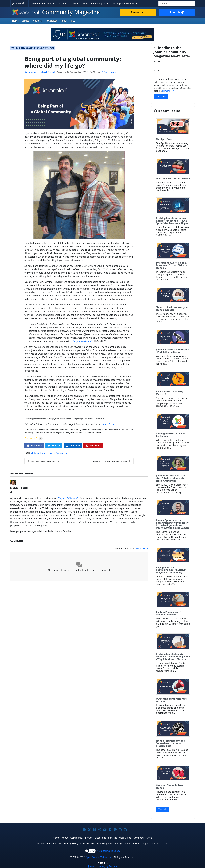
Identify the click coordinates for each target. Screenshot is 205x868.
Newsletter (51, 21)
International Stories (43, 453)
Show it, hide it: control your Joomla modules (172, 309)
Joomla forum (108, 424)
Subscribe (161, 97)
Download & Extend (41, 4)
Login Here (142, 549)
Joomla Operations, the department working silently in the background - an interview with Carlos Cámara (173, 524)
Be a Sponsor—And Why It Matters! (171, 393)
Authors (37, 21)
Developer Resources (123, 4)
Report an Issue (151, 843)
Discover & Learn (67, 4)
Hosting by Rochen (102, 866)
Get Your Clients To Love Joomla (170, 787)
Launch (177, 12)
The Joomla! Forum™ (68, 498)
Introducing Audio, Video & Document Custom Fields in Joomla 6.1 (172, 265)
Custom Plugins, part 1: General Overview (169, 613)
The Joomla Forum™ (83, 341)
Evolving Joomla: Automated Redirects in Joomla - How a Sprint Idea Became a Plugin (172, 221)
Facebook (34, 446)
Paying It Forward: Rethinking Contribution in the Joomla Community (171, 570)
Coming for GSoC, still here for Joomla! (171, 435)
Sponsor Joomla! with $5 (110, 843)
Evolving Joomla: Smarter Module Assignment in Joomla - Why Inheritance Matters (173, 657)
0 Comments (109, 72)
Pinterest (93, 446)
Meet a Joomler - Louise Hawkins (43, 461)
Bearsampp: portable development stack (111, 461)
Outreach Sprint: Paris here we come (171, 700)
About (64, 21)
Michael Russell (47, 72)
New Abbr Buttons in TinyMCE (173, 179)
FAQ (73, 21)
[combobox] (177, 4)
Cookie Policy (87, 843)
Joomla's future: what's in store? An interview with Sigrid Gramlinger (170, 478)
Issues (26, 21)
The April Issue (164, 139)
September (30, 72)
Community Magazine (56, 12)
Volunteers (63, 453)
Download (138, 12)
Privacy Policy (168, 91)
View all (162, 809)
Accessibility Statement (49, 843)
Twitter (54, 446)
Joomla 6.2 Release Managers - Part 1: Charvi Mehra (173, 351)
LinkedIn (73, 446)
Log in (165, 843)
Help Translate (133, 843)
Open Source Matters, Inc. (99, 857)
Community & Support (94, 4)
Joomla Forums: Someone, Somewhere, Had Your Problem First (171, 743)
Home (15, 21)
